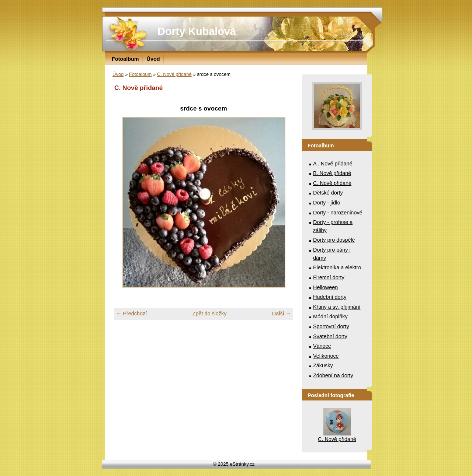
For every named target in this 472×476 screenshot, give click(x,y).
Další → (282, 314)
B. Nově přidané (332, 173)
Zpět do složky (210, 314)
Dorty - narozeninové (338, 213)
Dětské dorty (328, 193)
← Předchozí (131, 314)
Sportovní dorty (331, 326)
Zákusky (323, 365)
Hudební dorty (330, 297)
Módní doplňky (330, 316)
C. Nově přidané (174, 74)
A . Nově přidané (333, 164)
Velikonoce (326, 356)
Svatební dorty (330, 336)
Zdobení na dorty (333, 375)
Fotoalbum (125, 59)
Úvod (153, 59)
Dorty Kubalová (197, 31)
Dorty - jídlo (327, 203)
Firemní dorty (329, 277)
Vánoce (322, 346)
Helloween (325, 287)
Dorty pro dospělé (334, 240)
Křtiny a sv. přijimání (337, 307)
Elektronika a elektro (337, 267)
